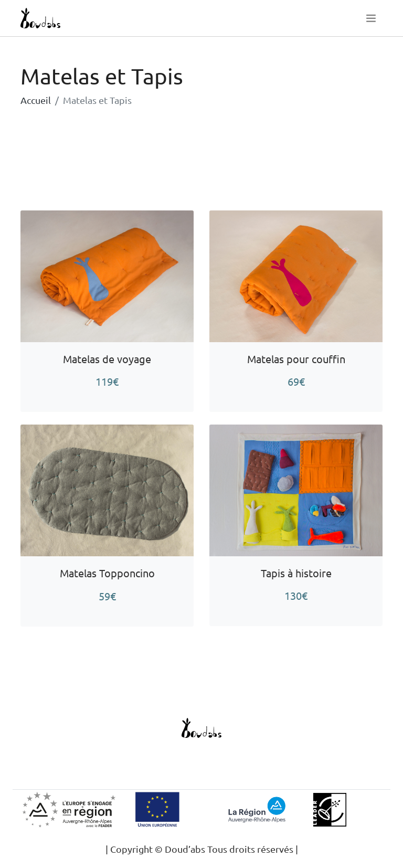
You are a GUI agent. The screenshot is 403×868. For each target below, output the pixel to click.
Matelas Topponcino (107, 573)
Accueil (36, 100)
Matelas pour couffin (296, 359)
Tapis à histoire (296, 573)
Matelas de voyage (107, 359)
